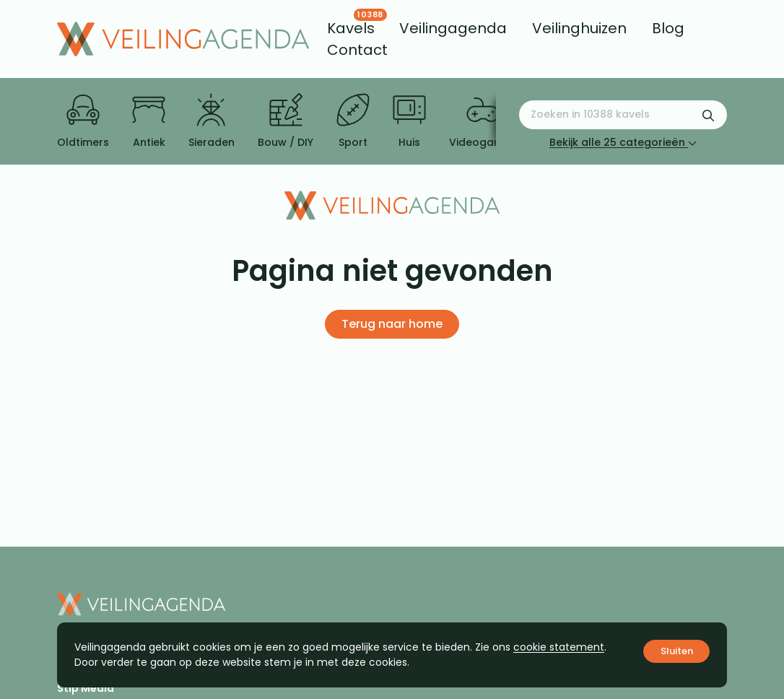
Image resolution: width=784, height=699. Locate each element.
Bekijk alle (623, 142)
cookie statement (559, 647)
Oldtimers (83, 121)
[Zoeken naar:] (623, 115)
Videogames (483, 121)
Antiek (149, 121)
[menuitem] (351, 28)
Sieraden (212, 121)
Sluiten (677, 651)
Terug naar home (392, 324)
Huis (409, 121)
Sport (353, 121)
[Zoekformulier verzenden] (708, 115)
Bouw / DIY (286, 121)
